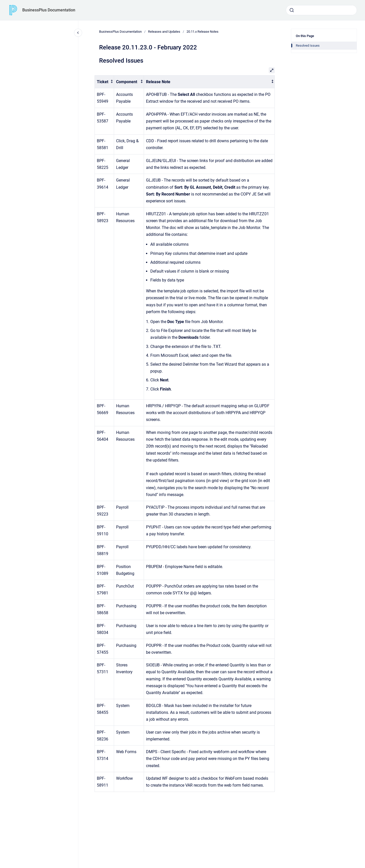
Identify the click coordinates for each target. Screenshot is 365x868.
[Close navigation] (78, 33)
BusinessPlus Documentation (49, 10)
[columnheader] (104, 82)
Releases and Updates (164, 32)
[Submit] (292, 10)
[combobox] (321, 10)
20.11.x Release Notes (203, 32)
